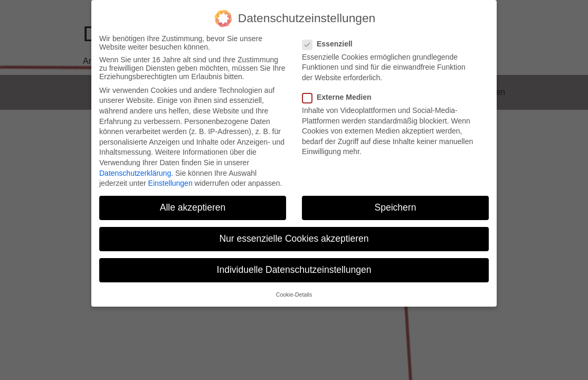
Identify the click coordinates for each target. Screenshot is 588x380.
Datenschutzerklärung (135, 173)
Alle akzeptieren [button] (193, 207)
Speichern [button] (396, 207)
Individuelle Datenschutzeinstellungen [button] (294, 270)
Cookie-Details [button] (294, 294)
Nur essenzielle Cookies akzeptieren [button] (294, 239)
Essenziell (331, 44)
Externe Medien (340, 97)
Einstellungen (170, 183)
